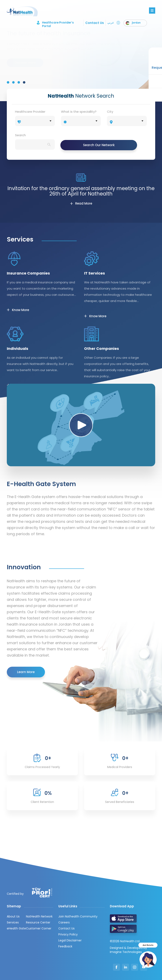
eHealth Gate (16, 928)
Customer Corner (39, 928)
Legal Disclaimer (70, 940)
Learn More (26, 672)
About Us (13, 916)
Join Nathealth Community (78, 916)
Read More (84, 204)
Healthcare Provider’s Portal (55, 23)
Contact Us (94, 23)
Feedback (65, 946)
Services (13, 922)
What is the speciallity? (79, 112)
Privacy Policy (68, 934)
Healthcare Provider (30, 112)
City (110, 112)
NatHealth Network (39, 916)
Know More (21, 310)
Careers (64, 922)
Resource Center (38, 922)
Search (20, 135)
